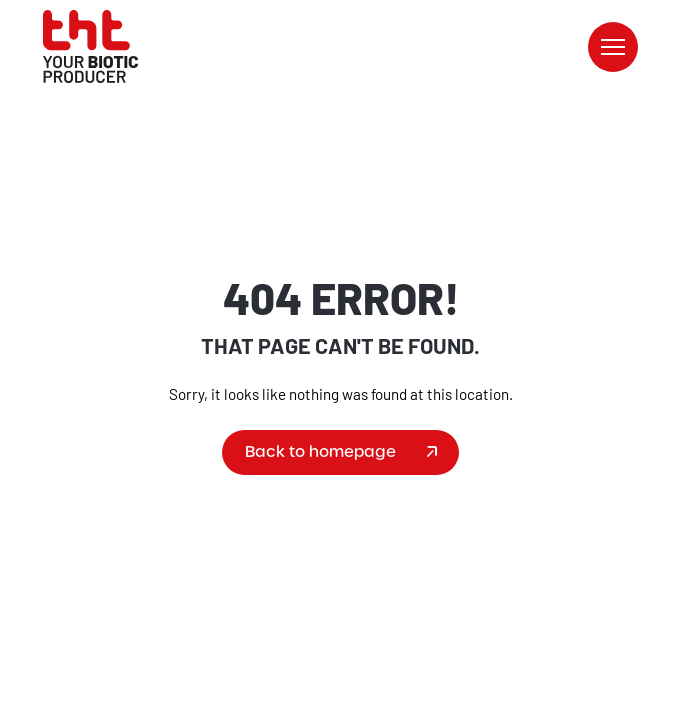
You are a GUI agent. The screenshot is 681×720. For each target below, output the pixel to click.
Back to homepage (320, 451)
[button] (613, 47)
